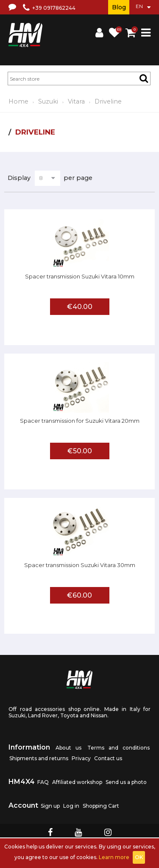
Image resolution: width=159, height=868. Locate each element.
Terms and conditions (119, 748)
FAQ (43, 782)
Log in (71, 806)
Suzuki (48, 101)
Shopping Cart (101, 806)
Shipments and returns (39, 758)
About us (68, 748)
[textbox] (79, 79)
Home (18, 101)
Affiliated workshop (77, 782)
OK (139, 857)
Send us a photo (126, 782)
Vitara (76, 101)
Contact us (108, 758)
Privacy (81, 758)
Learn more (114, 857)
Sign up (50, 806)
